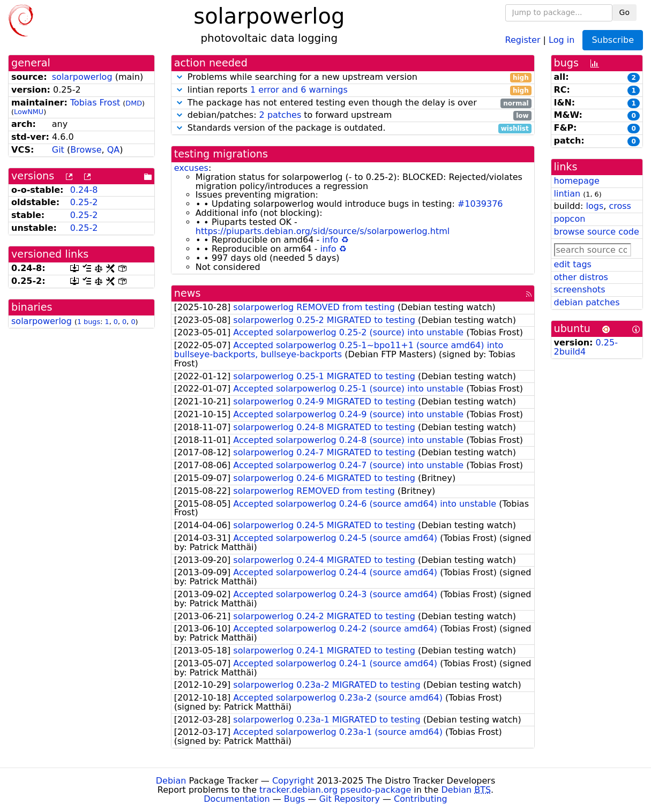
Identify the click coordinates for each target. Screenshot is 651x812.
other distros (581, 277)
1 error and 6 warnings (299, 90)
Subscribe (613, 40)
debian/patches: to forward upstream (353, 115)
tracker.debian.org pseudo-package (335, 790)
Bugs (295, 799)
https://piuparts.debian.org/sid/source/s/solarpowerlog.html (323, 231)
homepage (577, 181)
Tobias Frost (95, 103)
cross (620, 206)
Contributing (421, 799)
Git (58, 150)
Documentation (237, 799)
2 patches (280, 115)
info (330, 240)
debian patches (587, 302)
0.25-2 (84, 202)
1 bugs (89, 322)
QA (114, 150)
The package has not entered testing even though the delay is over (353, 103)
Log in (562, 39)
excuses (191, 168)
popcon (570, 219)
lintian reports (353, 90)
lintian (567, 194)
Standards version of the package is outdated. (353, 128)
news (188, 293)
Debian (171, 781)
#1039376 (480, 204)
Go (624, 12)
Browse (86, 150)
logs (594, 206)
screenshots (580, 290)
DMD (134, 103)
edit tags (573, 264)
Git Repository (350, 799)
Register (523, 39)
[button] (179, 77)
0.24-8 (84, 190)
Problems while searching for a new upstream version (353, 77)
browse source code (597, 232)
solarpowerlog (82, 77)
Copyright (293, 781)
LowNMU (29, 112)
